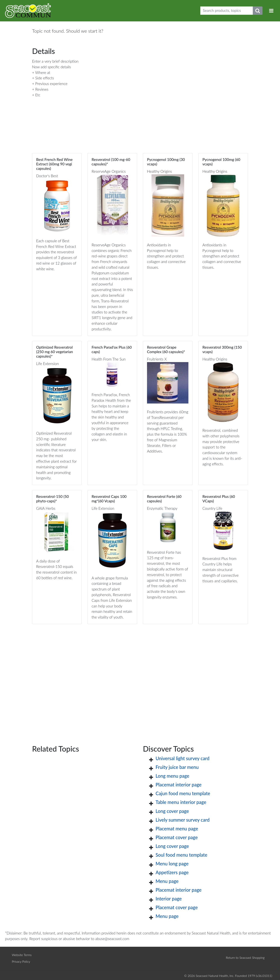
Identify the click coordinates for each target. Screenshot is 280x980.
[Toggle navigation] (271, 11)
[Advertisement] (140, 678)
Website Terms (22, 955)
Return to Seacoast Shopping (245, 958)
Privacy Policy (21, 961)
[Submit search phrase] (258, 11)
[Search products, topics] (227, 11)
